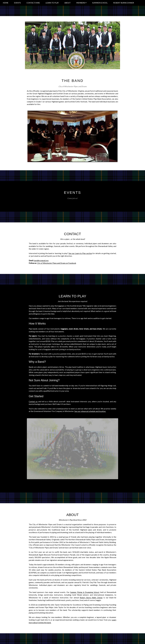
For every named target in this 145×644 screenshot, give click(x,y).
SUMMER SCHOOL (100, 3)
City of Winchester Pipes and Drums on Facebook (57, 263)
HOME (6, 3)
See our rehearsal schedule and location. (90, 411)
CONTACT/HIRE (33, 3)
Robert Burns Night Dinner (91, 598)
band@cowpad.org (41, 260)
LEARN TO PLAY (52, 3)
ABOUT (68, 3)
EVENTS (17, 3)
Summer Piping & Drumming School (85, 592)
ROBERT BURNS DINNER (124, 3)
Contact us (33, 401)
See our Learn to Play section (80, 253)
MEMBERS (81, 3)
